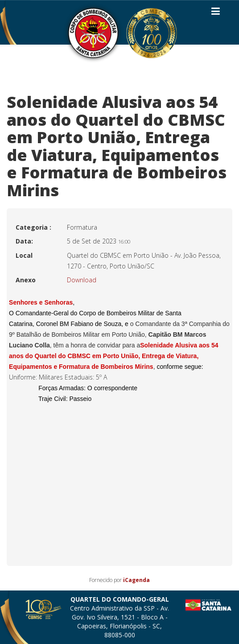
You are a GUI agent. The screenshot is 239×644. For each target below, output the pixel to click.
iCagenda (136, 580)
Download (82, 280)
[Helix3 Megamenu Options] (216, 13)
